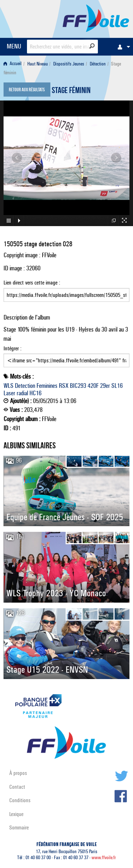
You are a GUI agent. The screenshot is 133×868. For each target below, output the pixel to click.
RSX (64, 386)
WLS (9, 386)
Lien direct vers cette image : (66, 291)
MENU (14, 46)
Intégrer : (66, 356)
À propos (18, 773)
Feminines (47, 386)
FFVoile (96, 18)
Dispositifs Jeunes (69, 64)
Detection (25, 386)
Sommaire (19, 827)
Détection (98, 64)
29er (105, 386)
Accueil (13, 64)
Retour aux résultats (27, 90)
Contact (17, 787)
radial (22, 393)
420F (93, 386)
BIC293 (78, 386)
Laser (9, 393)
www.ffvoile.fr (104, 858)
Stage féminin (71, 91)
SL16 (117, 386)
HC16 (35, 393)
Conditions (20, 800)
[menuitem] (122, 47)
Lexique (16, 814)
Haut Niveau (38, 64)
